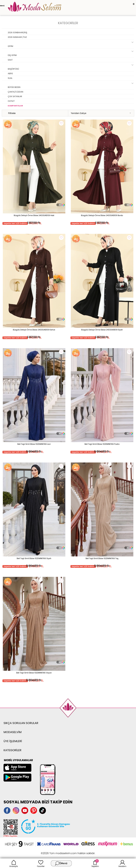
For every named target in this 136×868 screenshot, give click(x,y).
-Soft (49, 851)
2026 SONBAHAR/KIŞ (17, 32)
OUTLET (11, 101)
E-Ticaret (57, 851)
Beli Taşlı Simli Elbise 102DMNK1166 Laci (34, 444)
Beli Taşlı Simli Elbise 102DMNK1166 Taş (102, 558)
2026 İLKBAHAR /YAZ (17, 37)
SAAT (10, 60)
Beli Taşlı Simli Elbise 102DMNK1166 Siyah (34, 558)
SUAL (10, 78)
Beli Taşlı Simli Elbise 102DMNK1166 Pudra (102, 444)
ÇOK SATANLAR (15, 96)
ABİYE (10, 74)
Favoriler (41, 863)
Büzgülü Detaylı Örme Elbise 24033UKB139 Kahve (34, 330)
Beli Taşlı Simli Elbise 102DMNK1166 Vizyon (34, 673)
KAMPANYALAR (15, 106)
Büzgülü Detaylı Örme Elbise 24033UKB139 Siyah (102, 330)
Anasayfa (14, 863)
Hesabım (122, 863)
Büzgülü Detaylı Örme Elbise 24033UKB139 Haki (34, 215)
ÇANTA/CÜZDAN (15, 92)
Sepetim (95, 863)
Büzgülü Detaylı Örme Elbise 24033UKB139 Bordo (102, 215)
